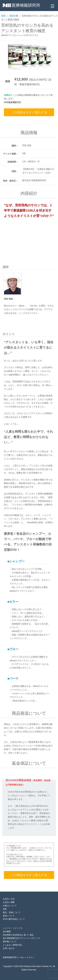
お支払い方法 (9, 899)
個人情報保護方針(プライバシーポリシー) (21, 938)
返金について (9, 916)
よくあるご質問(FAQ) (12, 945)
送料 (5, 909)
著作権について (10, 942)
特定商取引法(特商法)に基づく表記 (18, 935)
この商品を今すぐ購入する (29, 112)
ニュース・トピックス (13, 928)
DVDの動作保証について (14, 919)
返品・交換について (12, 912)
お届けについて (10, 906)
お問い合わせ (9, 948)
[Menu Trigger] (52, 6)
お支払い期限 (9, 902)
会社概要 (7, 931)
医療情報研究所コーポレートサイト (19, 957)
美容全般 (14, 16)
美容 (3, 16)
